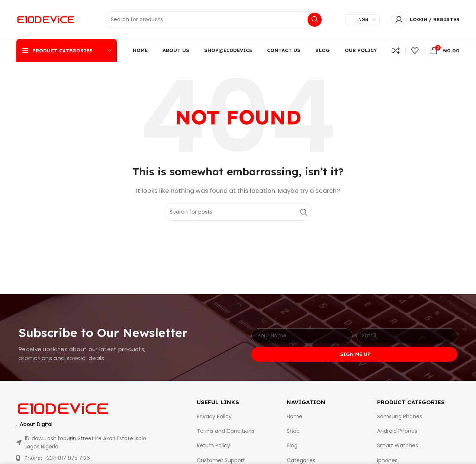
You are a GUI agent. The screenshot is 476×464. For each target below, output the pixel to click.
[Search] (214, 20)
